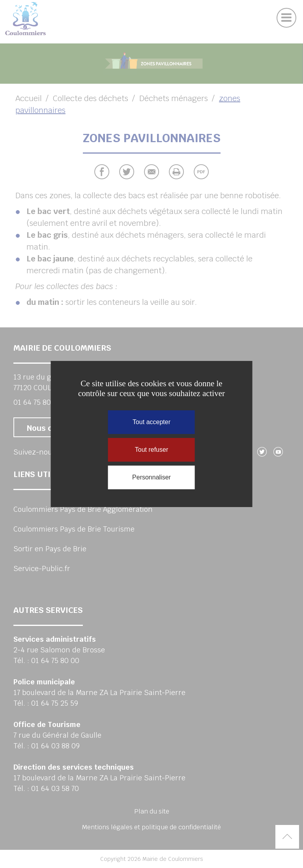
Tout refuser (151, 450)
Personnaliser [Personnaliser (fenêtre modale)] (151, 477)
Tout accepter (151, 422)
